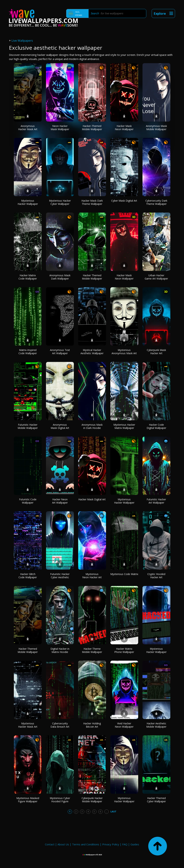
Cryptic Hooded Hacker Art (156, 576)
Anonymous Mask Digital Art (60, 426)
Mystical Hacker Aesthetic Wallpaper (92, 352)
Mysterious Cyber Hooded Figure (60, 800)
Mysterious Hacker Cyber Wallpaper (60, 202)
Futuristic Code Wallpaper (28, 501)
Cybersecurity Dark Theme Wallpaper (156, 202)
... (106, 811)
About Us (63, 844)
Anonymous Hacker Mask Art (28, 128)
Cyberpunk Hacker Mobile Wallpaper (92, 800)
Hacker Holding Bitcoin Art (92, 725)
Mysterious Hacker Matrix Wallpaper (124, 426)
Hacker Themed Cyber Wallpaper (156, 800)
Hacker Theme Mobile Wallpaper (92, 650)
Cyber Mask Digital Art (124, 201)
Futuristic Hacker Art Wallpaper (156, 501)
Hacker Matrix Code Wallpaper (28, 277)
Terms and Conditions (86, 844)
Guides (135, 844)
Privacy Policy (111, 844)
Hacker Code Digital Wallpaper (156, 426)
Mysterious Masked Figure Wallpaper (28, 800)
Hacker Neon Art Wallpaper (60, 501)
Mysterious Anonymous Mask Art (124, 352)
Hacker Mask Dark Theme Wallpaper (92, 202)
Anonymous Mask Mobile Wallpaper (156, 128)
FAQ (125, 844)
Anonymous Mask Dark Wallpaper (60, 277)
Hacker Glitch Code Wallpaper (28, 576)
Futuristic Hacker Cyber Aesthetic (60, 576)
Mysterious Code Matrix (124, 574)
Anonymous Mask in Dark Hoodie (92, 426)
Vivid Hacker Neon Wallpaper (124, 725)
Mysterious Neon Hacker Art (92, 576)
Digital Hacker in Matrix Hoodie (60, 650)
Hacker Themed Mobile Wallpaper (92, 277)
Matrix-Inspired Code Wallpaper (28, 352)
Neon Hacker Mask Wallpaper (60, 128)
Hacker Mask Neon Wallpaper (124, 128)
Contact (50, 844)
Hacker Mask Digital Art (92, 499)
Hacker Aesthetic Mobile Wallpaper (156, 725)
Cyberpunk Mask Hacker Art (156, 352)
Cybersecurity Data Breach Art (60, 725)
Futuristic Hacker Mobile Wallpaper (28, 426)
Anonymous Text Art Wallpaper (60, 352)
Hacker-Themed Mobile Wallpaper (92, 128)
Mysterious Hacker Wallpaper (28, 202)
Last (113, 811)
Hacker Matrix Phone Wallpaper (124, 650)
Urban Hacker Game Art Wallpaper (156, 277)
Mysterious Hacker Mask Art (28, 725)
